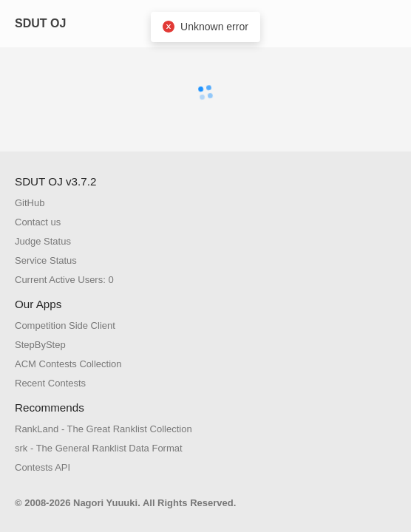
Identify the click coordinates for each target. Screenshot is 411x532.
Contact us (38, 222)
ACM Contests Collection (68, 364)
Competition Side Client (65, 325)
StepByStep (40, 345)
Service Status (46, 260)
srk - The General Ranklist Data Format (99, 448)
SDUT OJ (40, 23)
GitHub (30, 203)
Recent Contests (50, 383)
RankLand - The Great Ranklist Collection (103, 429)
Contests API (43, 467)
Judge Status (43, 241)
